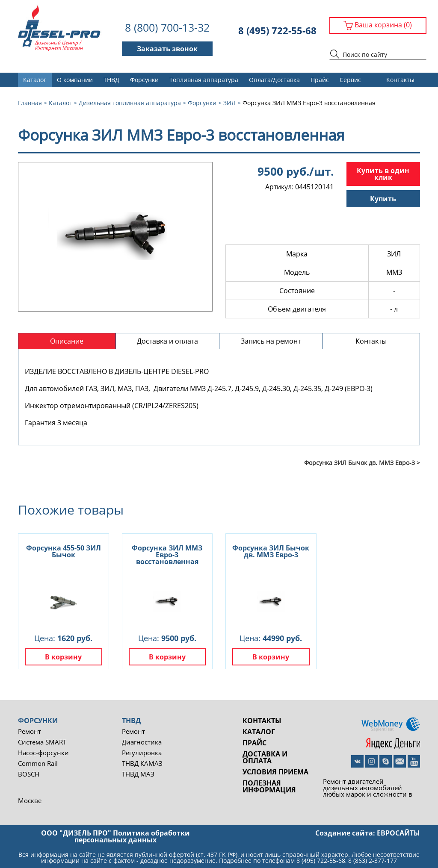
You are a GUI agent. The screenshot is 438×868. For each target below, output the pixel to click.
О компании (75, 80)
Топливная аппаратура (204, 80)
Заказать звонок (167, 49)
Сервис (350, 80)
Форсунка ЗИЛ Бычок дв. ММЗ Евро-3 (271, 551)
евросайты (398, 833)
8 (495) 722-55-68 (277, 30)
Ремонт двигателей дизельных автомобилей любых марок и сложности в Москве (215, 790)
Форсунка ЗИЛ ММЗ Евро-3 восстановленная (167, 555)
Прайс (320, 80)
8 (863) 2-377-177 (373, 861)
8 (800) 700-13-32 (167, 28)
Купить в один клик (383, 174)
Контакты (400, 80)
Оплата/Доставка (274, 80)
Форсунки (144, 80)
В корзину (63, 657)
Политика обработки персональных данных (132, 836)
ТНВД (111, 80)
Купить (383, 199)
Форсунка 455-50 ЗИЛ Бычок (64, 551)
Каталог (35, 80)
